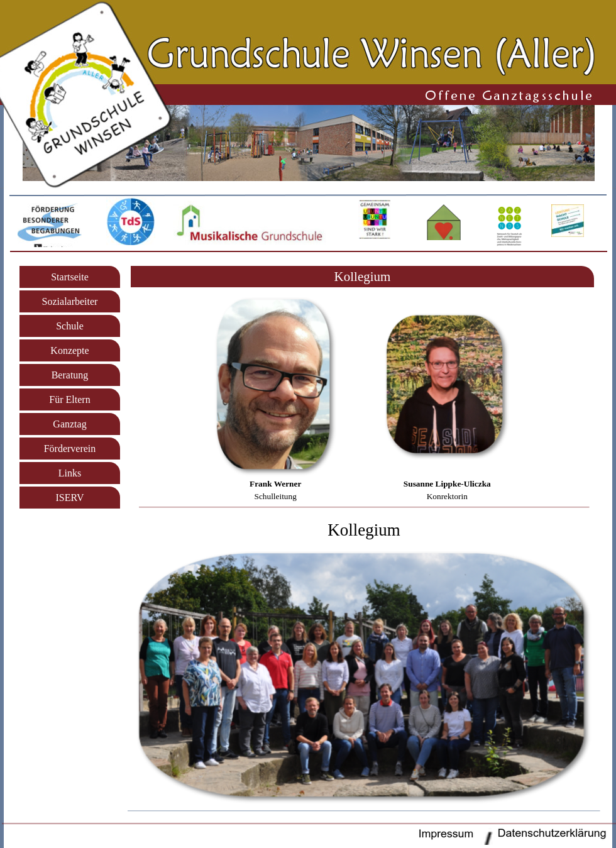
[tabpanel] (362, 277)
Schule (70, 326)
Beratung (70, 375)
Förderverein (70, 449)
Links (70, 473)
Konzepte (69, 350)
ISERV (70, 498)
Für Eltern (69, 399)
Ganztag (69, 424)
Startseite (70, 277)
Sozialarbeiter (70, 301)
